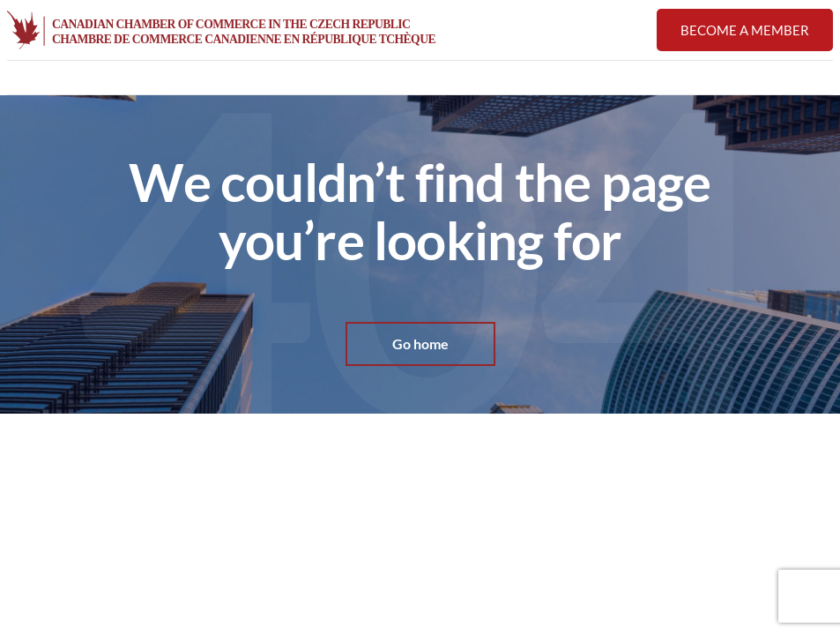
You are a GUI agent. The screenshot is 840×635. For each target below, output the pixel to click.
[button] (823, 78)
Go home (420, 344)
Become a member (745, 30)
